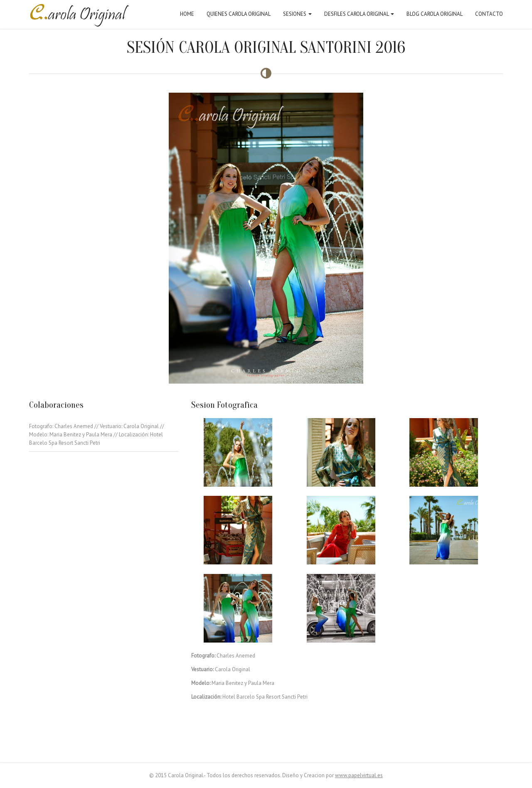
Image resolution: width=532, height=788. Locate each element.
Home (187, 14)
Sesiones (297, 14)
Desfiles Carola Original (359, 14)
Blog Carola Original (435, 14)
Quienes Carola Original (239, 14)
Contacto (489, 14)
